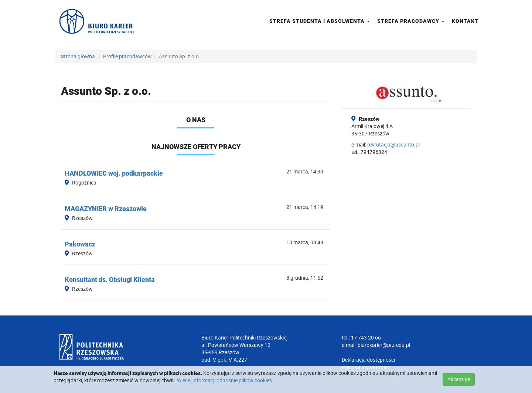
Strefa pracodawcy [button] (411, 21)
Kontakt (465, 21)
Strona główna (78, 56)
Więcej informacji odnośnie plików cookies (224, 380)
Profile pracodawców (127, 56)
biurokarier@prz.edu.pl (384, 345)
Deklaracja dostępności (368, 360)
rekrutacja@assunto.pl (393, 144)
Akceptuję (459, 379)
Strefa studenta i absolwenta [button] (320, 21)
